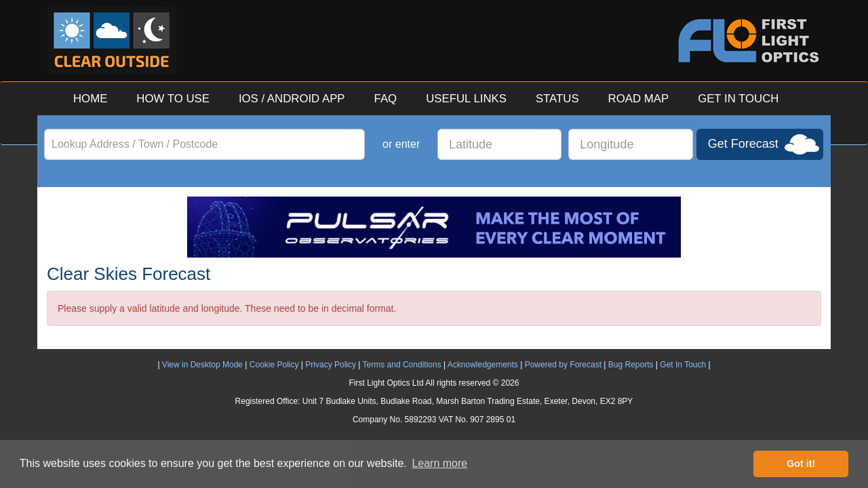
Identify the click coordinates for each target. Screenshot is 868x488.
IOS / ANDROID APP (292, 99)
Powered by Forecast (563, 365)
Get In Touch (683, 365)
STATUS (557, 99)
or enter (401, 144)
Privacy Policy (331, 365)
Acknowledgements (483, 365)
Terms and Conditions (402, 365)
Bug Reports (631, 365)
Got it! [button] (801, 464)
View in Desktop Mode (202, 365)
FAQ (386, 99)
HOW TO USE (173, 99)
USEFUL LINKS (466, 99)
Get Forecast (743, 144)
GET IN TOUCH (738, 99)
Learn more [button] (439, 463)
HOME (90, 99)
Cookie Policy (274, 365)
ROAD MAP (639, 99)
